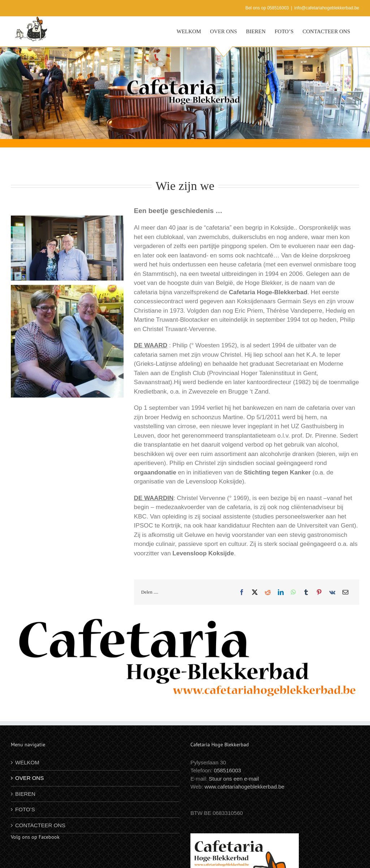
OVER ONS (29, 778)
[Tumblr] (306, 592)
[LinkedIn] (281, 592)
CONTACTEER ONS (40, 825)
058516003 (227, 770)
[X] (255, 592)
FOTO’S (25, 809)
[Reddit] (268, 592)
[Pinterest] (319, 592)
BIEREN (25, 794)
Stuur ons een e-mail (234, 779)
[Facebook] (242, 592)
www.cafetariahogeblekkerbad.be (244, 787)
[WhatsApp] (293, 592)
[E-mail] (345, 592)
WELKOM (27, 762)
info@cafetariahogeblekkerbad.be (327, 8)
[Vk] (332, 592)
